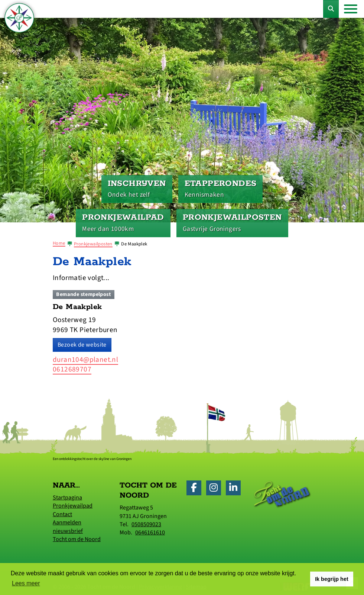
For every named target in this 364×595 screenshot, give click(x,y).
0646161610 (150, 533)
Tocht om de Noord (77, 539)
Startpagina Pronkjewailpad (73, 502)
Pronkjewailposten (93, 244)
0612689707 (72, 369)
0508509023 (146, 524)
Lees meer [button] (26, 583)
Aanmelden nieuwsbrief (68, 527)
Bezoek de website (82, 345)
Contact (62, 514)
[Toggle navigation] (351, 9)
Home (59, 243)
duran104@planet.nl (85, 360)
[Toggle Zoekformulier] (331, 9)
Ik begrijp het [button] (332, 579)
